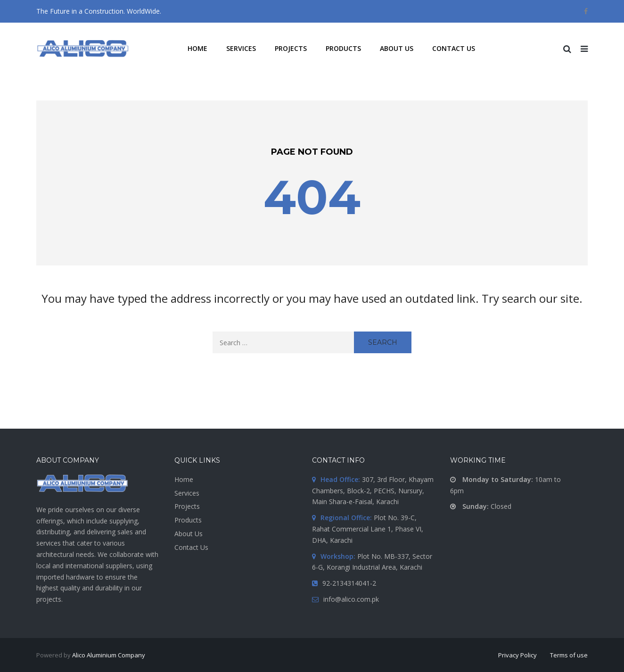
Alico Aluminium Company (109, 655)
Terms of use (569, 655)
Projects (187, 506)
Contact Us (191, 547)
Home (184, 479)
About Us (189, 534)
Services (187, 493)
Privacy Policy (517, 655)
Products (188, 520)
